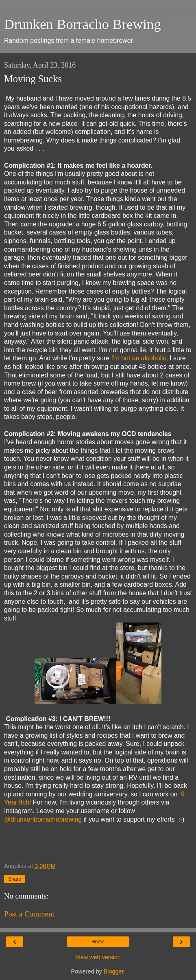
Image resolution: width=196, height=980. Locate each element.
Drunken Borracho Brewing (83, 24)
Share (15, 879)
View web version (98, 957)
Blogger (114, 971)
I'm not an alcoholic (138, 358)
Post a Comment (29, 914)
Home (98, 942)
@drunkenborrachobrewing (43, 819)
